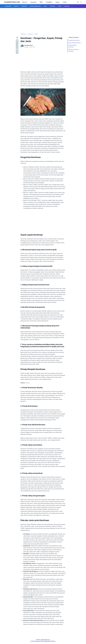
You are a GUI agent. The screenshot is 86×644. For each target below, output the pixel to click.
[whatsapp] (17, 47)
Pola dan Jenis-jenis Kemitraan (74, 50)
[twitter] (17, 44)
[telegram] (17, 50)
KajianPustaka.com (12, 2)
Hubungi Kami (37, 641)
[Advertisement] (43, 21)
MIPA (41, 2)
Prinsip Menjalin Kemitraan (73, 46)
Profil (32, 641)
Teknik (65, 2)
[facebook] (17, 41)
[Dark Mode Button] (78, 2)
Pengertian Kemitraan (74, 40)
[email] (17, 52)
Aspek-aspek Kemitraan (75, 43)
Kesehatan (33, 2)
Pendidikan (49, 2)
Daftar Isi (53, 641)
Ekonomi (25, 2)
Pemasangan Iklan (46, 641)
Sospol (57, 2)
